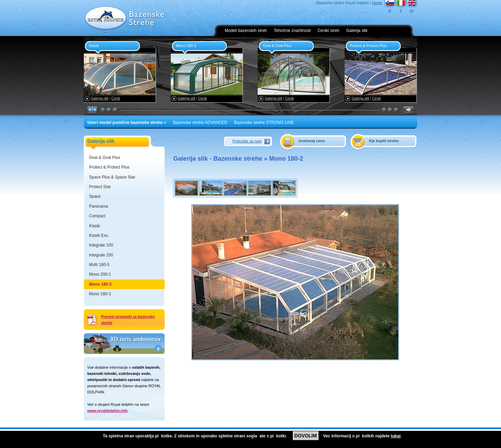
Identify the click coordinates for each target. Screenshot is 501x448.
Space (95, 196)
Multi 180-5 (99, 265)
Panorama (98, 206)
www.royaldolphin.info (108, 411)
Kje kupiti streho (384, 141)
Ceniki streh (328, 31)
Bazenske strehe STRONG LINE (264, 123)
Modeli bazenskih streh (246, 31)
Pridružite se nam (247, 141)
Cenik (116, 98)
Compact (97, 216)
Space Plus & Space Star (112, 177)
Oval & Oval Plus (105, 158)
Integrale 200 (101, 255)
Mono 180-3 (100, 294)
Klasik (94, 226)
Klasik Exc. (99, 236)
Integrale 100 (101, 245)
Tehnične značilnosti (292, 31)
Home (377, 3)
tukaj (396, 436)
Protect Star (100, 187)
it (401, 10)
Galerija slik (357, 31)
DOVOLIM (306, 436)
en (412, 10)
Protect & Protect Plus (109, 167)
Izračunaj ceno (312, 141)
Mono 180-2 (100, 284)
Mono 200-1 (100, 274)
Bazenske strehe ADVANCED (200, 123)
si (390, 10)
